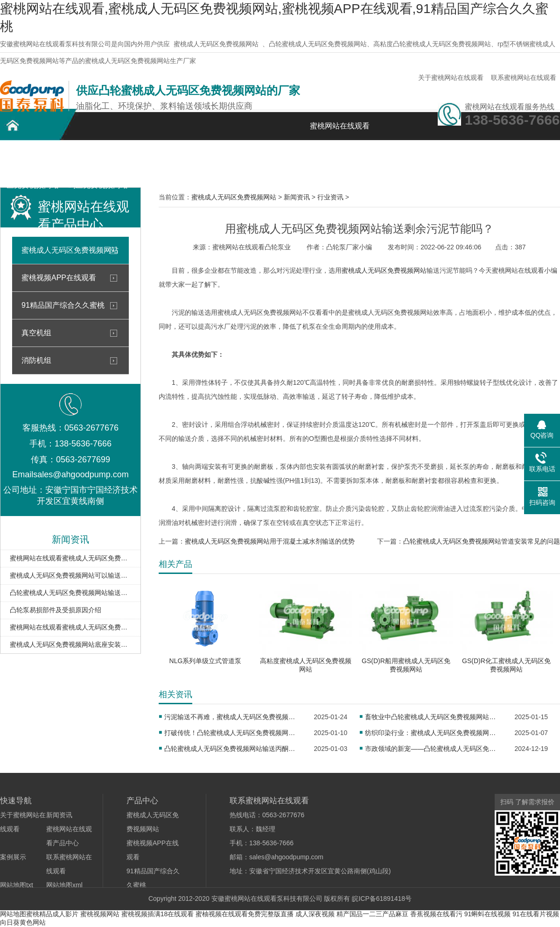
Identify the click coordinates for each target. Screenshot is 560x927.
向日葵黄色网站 (23, 922)
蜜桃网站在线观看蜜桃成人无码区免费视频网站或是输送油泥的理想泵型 (70, 558)
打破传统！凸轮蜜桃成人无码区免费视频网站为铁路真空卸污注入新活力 (233, 733)
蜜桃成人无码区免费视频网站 (216, 44)
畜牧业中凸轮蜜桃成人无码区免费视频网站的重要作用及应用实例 (433, 717)
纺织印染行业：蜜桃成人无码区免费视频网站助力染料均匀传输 (433, 733)
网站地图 (13, 914)
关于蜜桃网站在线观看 (451, 78)
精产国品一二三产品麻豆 (372, 914)
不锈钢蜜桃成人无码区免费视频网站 (98, 162)
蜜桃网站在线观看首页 (340, 131)
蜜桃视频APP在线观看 (59, 278)
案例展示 (229, 157)
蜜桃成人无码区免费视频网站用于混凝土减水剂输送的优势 (270, 541)
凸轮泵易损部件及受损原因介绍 (56, 610)
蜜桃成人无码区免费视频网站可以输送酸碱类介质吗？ (70, 575)
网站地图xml (64, 885)
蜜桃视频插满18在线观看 (158, 914)
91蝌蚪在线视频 (488, 914)
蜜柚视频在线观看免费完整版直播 (245, 914)
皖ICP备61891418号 (382, 899)
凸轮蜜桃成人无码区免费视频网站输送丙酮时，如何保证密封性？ (233, 749)
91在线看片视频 (536, 914)
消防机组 (36, 360)
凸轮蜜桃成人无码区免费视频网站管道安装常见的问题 (482, 541)
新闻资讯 (294, 157)
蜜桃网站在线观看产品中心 (163, 162)
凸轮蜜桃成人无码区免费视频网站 (33, 162)
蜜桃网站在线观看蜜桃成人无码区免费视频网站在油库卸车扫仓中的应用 (70, 627)
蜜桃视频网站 (100, 914)
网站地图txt (17, 885)
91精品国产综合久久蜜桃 (63, 305)
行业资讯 (330, 197)
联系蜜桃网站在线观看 (524, 78)
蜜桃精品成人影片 (52, 914)
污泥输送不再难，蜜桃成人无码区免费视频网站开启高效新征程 (233, 717)
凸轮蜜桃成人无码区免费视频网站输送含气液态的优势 (70, 593)
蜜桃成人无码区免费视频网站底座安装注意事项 (70, 644)
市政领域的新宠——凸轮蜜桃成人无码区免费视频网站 (433, 749)
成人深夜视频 (315, 914)
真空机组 (36, 333)
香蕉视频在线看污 (436, 914)
